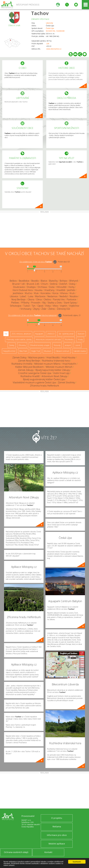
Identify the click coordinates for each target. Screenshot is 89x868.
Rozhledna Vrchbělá (22, 364)
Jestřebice (18, 293)
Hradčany (49, 290)
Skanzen (81, 334)
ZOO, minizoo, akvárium (21, 334)
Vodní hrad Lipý (61, 373)
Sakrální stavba (80, 351)
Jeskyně (68, 345)
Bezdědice (24, 281)
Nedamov (52, 296)
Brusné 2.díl (33, 284)
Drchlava (42, 287)
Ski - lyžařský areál (66, 334)
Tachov (40, 13)
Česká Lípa (50, 28)
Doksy (72, 284)
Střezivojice (16, 306)
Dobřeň (63, 284)
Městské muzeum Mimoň (59, 367)
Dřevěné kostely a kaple (40, 345)
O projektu (57, 818)
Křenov (64, 293)
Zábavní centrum (62, 351)
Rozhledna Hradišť (30, 376)
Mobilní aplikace (57, 844)
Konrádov (46, 293)
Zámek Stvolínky (66, 382)
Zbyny (36, 309)
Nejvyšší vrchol (9, 351)
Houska (39, 290)
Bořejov (64, 281)
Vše (6, 334)
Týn (33, 306)
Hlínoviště (61, 287)
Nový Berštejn (19, 299)
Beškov (13, 281)
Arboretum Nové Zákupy (54, 376)
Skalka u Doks (55, 303)
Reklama (57, 827)
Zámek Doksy (19, 357)
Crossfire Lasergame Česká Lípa (35, 373)
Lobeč (23, 296)
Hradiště (61, 290)
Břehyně (74, 281)
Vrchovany (26, 309)
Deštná (54, 284)
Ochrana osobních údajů (16, 852)
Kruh (72, 293)
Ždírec (52, 309)
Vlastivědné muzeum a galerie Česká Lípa (34, 382)
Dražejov (31, 287)
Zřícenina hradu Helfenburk (44, 386)
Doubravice (19, 287)
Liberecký (49, 23)
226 (48, 44)
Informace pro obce (57, 835)
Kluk (36, 293)
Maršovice (40, 296)
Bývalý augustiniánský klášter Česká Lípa (44, 379)
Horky (72, 287)
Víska (48, 306)
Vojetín (64, 306)
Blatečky (53, 281)
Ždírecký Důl (64, 309)
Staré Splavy (70, 303)
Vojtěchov (74, 306)
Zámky (12, 345)
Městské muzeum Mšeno (47, 364)
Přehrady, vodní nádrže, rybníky (19, 340)
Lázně (78, 345)
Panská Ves (59, 299)
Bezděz (35, 281)
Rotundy (57, 345)
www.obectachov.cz (54, 49)
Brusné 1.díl (18, 284)
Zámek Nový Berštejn (29, 361)
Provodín (36, 303)
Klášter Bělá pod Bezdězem (30, 367)
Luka (31, 296)
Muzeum (48, 351)
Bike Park (23, 351)
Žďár (44, 309)
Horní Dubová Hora (23, 290)
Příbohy (25, 303)
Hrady (80, 340)
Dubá (52, 287)
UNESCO (51, 334)
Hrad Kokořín (69, 364)
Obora (31, 299)
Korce (55, 293)
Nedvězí (64, 296)
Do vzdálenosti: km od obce (36, 262)
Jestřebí (71, 290)
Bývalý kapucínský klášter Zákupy (53, 370)
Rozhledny (69, 340)
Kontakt (48, 852)
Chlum (44, 284)
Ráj (44, 303)
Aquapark (39, 334)
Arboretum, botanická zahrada (48, 340)
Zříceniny (22, 345)
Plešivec (15, 303)
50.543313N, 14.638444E (55, 31)
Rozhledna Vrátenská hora (56, 361)
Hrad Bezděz (53, 357)
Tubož (26, 306)
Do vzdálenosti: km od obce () (33, 315)
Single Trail (36, 351)
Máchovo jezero (36, 357)
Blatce (44, 281)
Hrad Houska (68, 357)
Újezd (40, 306)
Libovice (14, 296)
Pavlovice (71, 299)
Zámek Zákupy (26, 370)
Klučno (29, 293)
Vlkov (55, 306)
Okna (39, 299)
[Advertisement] (44, 230)
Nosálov (74, 296)
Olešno (47, 299)
